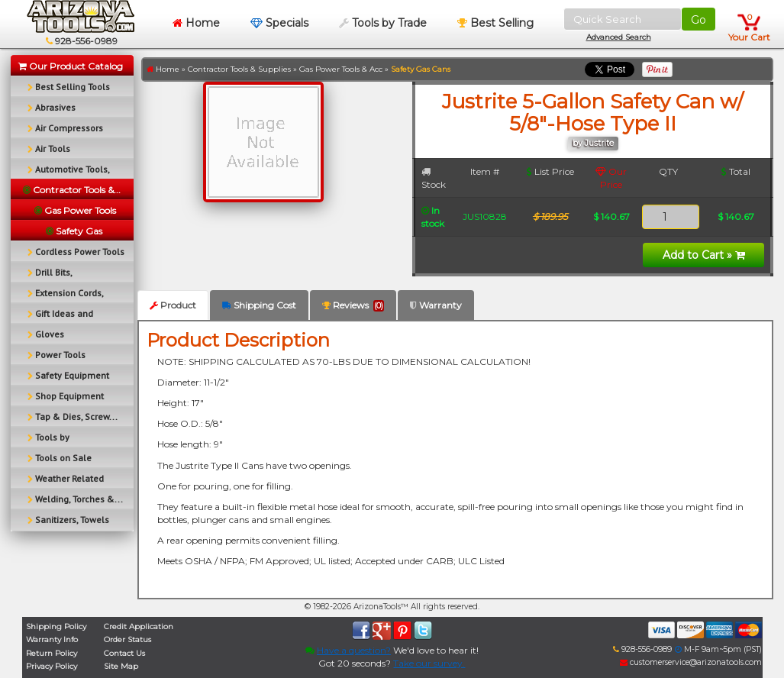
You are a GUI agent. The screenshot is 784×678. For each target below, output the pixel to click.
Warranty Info (52, 639)
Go (699, 20)
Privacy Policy (52, 666)
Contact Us (124, 653)
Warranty (436, 305)
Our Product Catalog (71, 66)
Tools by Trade (383, 23)
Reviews (353, 305)
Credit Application (139, 626)
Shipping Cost (259, 305)
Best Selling (495, 23)
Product (173, 305)
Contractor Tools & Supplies (239, 69)
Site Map (121, 666)
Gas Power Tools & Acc (341, 69)
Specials (279, 23)
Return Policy (52, 653)
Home (196, 23)
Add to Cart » (704, 255)
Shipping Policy (56, 626)
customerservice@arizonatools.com (691, 662)
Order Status (127, 639)
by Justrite (593, 143)
